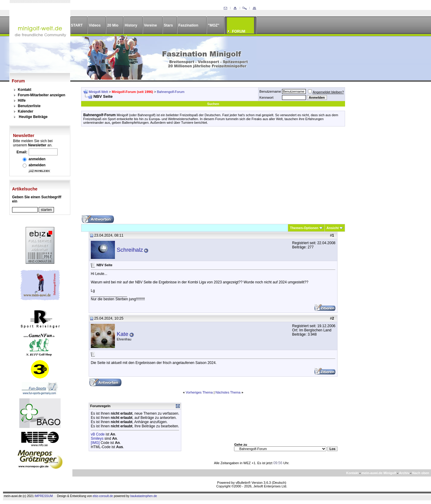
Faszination (188, 25)
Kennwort (266, 97)
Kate (122, 334)
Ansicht (333, 228)
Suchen (213, 104)
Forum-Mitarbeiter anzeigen (41, 95)
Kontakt (25, 90)
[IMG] (95, 443)
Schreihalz (130, 250)
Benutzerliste (29, 106)
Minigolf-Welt (98, 92)
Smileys (97, 439)
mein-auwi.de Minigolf (379, 473)
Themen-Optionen (304, 228)
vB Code (98, 434)
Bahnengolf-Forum (171, 92)
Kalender (25, 111)
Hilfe (22, 100)
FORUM (239, 31)
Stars (168, 25)
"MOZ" (214, 25)
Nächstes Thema (228, 392)
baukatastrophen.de (144, 496)
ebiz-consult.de (103, 496)
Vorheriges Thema (199, 392)
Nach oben (421, 473)
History (131, 25)
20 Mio (113, 25)
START (77, 25)
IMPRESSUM (44, 496)
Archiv (404, 473)
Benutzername (270, 91)
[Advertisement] (213, 173)
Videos (95, 25)
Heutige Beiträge (33, 117)
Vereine (150, 25)
